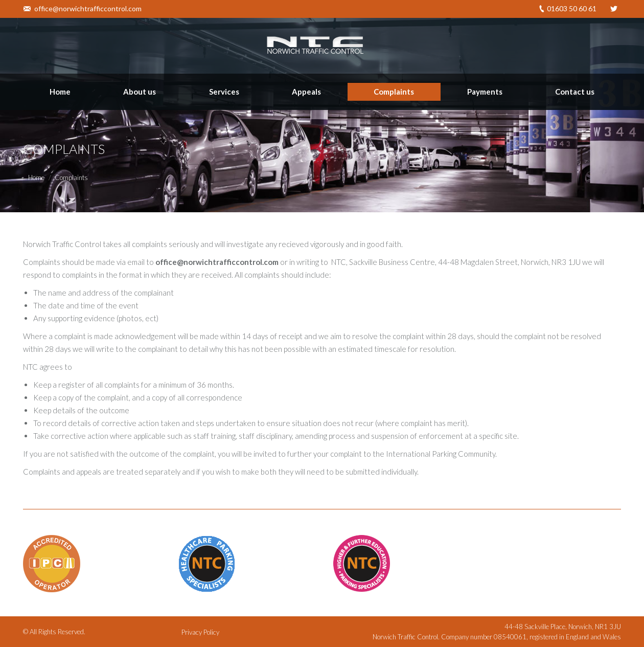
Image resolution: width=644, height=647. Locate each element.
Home (36, 177)
